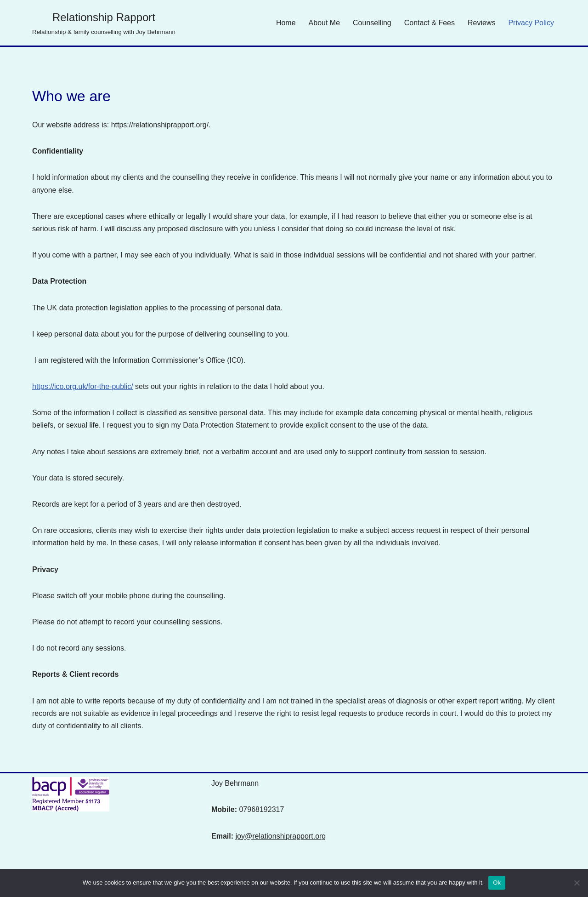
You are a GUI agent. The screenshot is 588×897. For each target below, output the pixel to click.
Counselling (372, 23)
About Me (324, 23)
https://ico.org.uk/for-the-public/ (83, 386)
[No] (577, 883)
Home (286, 23)
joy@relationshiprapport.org (280, 836)
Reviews (481, 23)
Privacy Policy (531, 23)
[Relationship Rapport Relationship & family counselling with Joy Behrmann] (104, 23)
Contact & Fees (430, 23)
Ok (497, 883)
